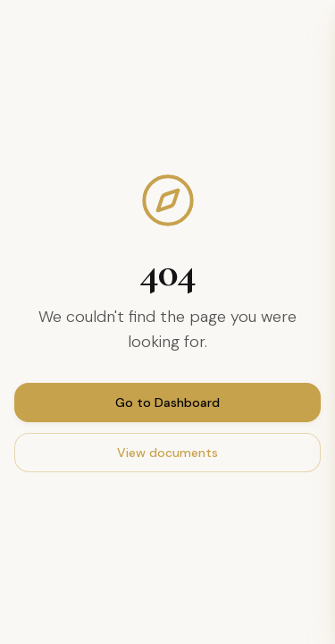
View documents (167, 453)
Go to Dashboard (167, 402)
